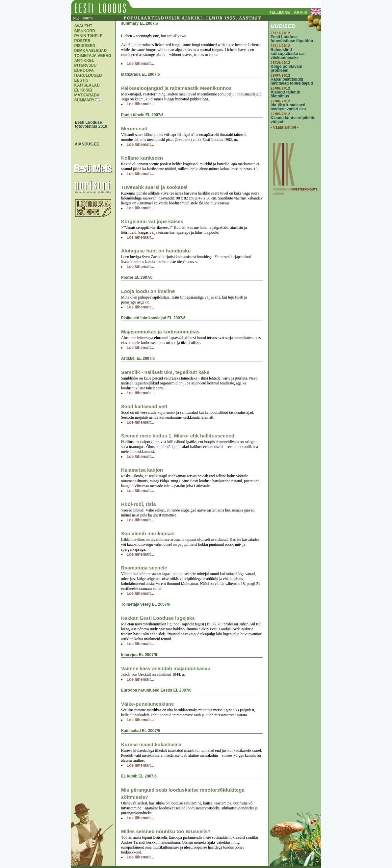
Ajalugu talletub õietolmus (285, 94)
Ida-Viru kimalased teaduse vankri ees (288, 107)
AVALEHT (83, 26)
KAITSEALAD (87, 85)
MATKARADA (87, 95)
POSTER (82, 41)
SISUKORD (85, 31)
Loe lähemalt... (140, 64)
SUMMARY (84, 100)
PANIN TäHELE (89, 36)
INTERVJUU (86, 66)
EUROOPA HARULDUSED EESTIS (88, 75)
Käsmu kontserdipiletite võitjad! (293, 120)
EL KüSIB (83, 90)
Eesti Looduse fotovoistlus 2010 (90, 124)
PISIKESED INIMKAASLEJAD (91, 48)
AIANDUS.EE (86, 144)
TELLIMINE (280, 13)
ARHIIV (301, 13)
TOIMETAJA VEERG (93, 56)
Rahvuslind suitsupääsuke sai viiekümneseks (287, 54)
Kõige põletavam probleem (286, 68)
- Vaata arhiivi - (285, 127)
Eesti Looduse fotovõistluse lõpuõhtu (292, 39)
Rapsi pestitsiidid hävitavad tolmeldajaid (292, 81)
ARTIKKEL (84, 61)
